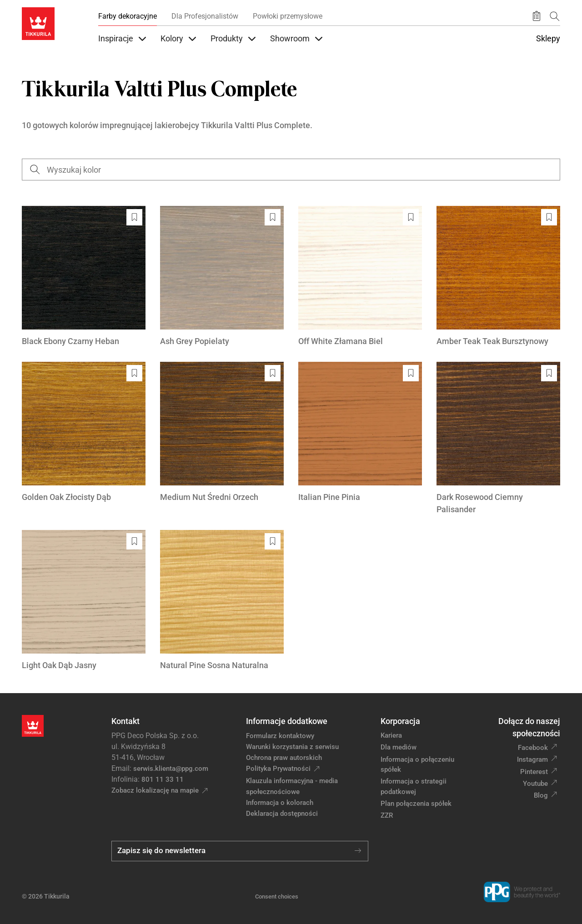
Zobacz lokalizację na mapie (155, 790)
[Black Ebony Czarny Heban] (84, 277)
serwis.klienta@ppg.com (171, 769)
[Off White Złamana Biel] (360, 277)
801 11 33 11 (163, 779)
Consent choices (277, 897)
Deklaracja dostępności (282, 814)
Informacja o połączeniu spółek (417, 765)
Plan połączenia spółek (416, 804)
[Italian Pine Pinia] (360, 432)
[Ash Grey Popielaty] (222, 277)
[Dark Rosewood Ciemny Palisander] (498, 439)
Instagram (532, 759)
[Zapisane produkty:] (537, 16)
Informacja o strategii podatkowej (414, 787)
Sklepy (548, 39)
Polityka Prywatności (278, 769)
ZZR (387, 815)
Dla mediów (399, 747)
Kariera (391, 735)
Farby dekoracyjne (128, 16)
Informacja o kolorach (280, 803)
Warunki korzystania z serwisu (292, 747)
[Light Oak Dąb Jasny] (84, 601)
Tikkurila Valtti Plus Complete (256, 125)
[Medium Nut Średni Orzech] (222, 432)
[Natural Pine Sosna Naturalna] (222, 601)
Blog (541, 795)
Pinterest (534, 772)
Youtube (535, 784)
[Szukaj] (555, 16)
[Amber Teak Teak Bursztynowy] (498, 277)
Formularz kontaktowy (280, 736)
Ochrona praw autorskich (284, 758)
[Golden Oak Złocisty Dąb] (84, 432)
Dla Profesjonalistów (205, 16)
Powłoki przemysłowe (288, 16)
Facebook (533, 748)
